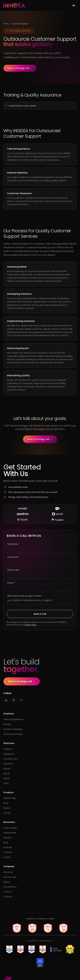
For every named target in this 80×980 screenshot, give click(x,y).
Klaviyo (7, 769)
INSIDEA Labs (10, 798)
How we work (10, 877)
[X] (14, 700)
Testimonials (10, 833)
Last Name (13, 557)
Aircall (6, 773)
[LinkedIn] (6, 700)
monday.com (11, 759)
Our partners (10, 887)
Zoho (6, 783)
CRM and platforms (13, 719)
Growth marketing (13, 729)
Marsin (7, 808)
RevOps (7, 724)
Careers (8, 892)
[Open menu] (74, 5)
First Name (13, 544)
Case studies (10, 828)
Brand (7, 882)
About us (8, 872)
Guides (7, 857)
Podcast (8, 847)
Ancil (6, 803)
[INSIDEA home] (14, 5)
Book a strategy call (22, 681)
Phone (11, 583)
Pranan (7, 813)
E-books (8, 852)
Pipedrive (8, 764)
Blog (6, 843)
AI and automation (13, 734)
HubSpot (8, 749)
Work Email (14, 570)
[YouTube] (21, 700)
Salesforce (9, 754)
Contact (8, 897)
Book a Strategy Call (20, 68)
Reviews (7, 838)
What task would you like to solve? (24, 596)
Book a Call (40, 614)
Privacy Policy (31, 625)
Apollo (7, 778)
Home (6, 24)
